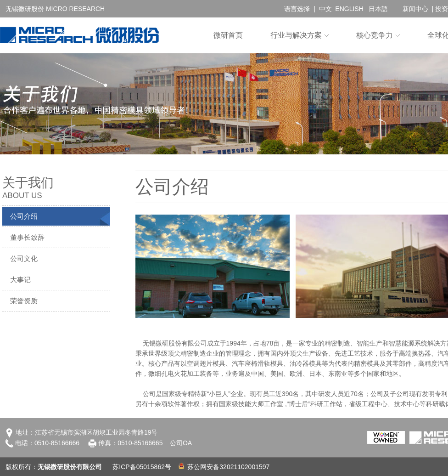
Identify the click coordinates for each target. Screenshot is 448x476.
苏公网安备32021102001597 (224, 467)
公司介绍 (24, 216)
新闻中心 (415, 9)
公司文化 (24, 258)
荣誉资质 (24, 301)
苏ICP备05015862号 (142, 467)
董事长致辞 (27, 237)
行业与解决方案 (296, 35)
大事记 (20, 280)
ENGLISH (349, 9)
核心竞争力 (375, 35)
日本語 (378, 9)
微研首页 (228, 35)
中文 (325, 9)
